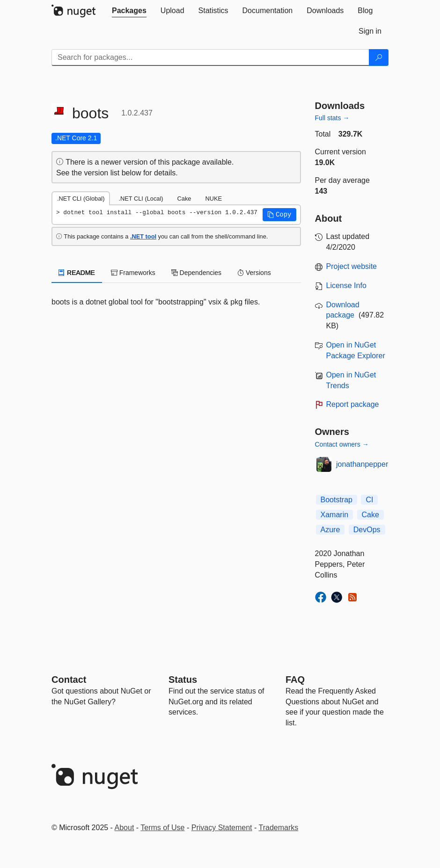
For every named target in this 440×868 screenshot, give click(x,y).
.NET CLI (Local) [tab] (141, 199)
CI (369, 500)
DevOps (367, 530)
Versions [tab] (254, 273)
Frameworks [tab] (133, 273)
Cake (370, 515)
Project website (352, 266)
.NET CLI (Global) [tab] (81, 199)
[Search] (379, 58)
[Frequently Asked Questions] (295, 680)
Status (183, 680)
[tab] (129, 11)
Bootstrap (337, 500)
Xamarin (335, 515)
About (125, 828)
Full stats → (332, 118)
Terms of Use (162, 828)
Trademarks (279, 828)
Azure (330, 530)
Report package (353, 404)
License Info (346, 286)
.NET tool (143, 236)
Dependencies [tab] (196, 273)
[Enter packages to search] (210, 58)
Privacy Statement (222, 828)
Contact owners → (342, 444)
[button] (279, 215)
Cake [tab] (184, 199)
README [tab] (77, 273)
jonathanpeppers (364, 464)
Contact (69, 680)
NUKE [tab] (213, 199)
